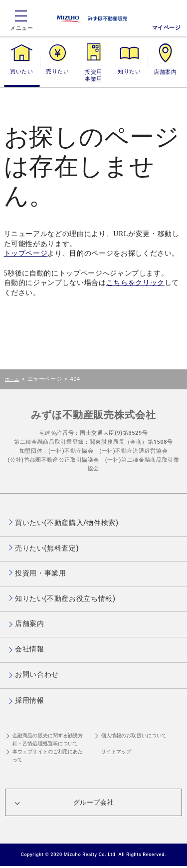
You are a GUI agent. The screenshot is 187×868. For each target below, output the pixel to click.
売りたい (57, 72)
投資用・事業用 (94, 76)
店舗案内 (165, 72)
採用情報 (30, 700)
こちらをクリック (135, 283)
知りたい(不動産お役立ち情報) (65, 598)
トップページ (26, 253)
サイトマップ (116, 751)
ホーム (12, 379)
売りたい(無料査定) (47, 548)
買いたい (21, 72)
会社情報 (30, 649)
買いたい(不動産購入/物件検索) (67, 523)
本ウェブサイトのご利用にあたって (48, 755)
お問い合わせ (37, 674)
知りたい (129, 72)
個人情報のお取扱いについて (134, 735)
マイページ (167, 28)
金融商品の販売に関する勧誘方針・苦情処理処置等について (48, 739)
